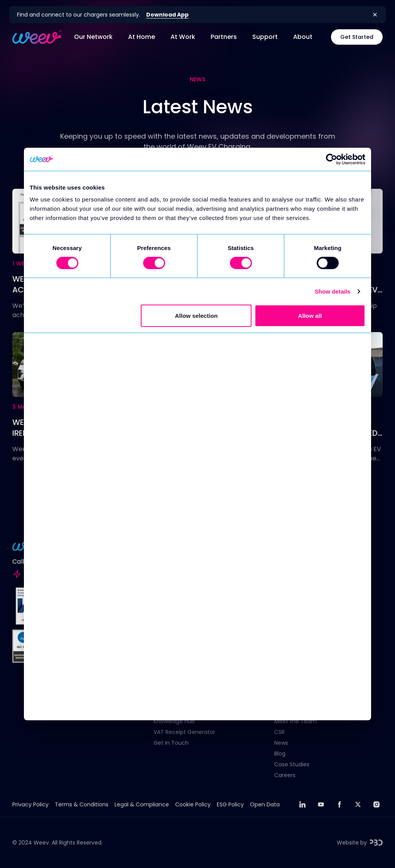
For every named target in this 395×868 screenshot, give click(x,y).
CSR (279, 732)
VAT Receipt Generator (184, 732)
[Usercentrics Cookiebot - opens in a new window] (332, 159)
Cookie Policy (193, 804)
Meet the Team (295, 721)
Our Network (93, 37)
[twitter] (358, 804)
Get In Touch (171, 743)
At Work (183, 37)
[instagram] (376, 804)
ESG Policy (230, 804)
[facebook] (339, 804)
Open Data (265, 804)
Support (265, 37)
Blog (280, 754)
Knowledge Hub (174, 721)
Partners (224, 37)
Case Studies (292, 764)
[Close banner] (375, 15)
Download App (167, 15)
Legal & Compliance (142, 804)
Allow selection (197, 316)
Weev (41, 843)
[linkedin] (302, 804)
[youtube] (321, 804)
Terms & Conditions (82, 804)
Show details (333, 291)
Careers (285, 775)
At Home (142, 37)
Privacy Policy (30, 804)
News (281, 743)
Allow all (310, 316)
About (303, 37)
